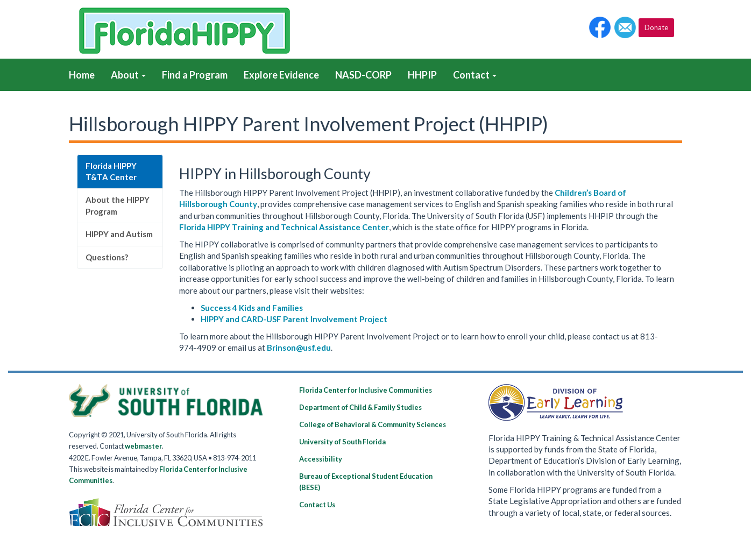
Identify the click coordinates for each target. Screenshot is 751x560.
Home (82, 75)
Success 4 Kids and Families (252, 308)
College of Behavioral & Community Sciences (373, 424)
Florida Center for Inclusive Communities (366, 390)
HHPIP (422, 75)
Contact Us (317, 505)
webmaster (143, 446)
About (128, 75)
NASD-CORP (363, 75)
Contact (475, 75)
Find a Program (195, 75)
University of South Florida (342, 442)
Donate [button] (656, 27)
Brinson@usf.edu (299, 348)
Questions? (107, 257)
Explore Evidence (281, 75)
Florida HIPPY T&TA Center (112, 171)
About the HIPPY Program (118, 205)
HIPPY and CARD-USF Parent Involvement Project (294, 319)
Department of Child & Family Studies (360, 407)
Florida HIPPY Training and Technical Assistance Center (284, 227)
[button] (600, 27)
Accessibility (321, 459)
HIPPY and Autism (119, 234)
